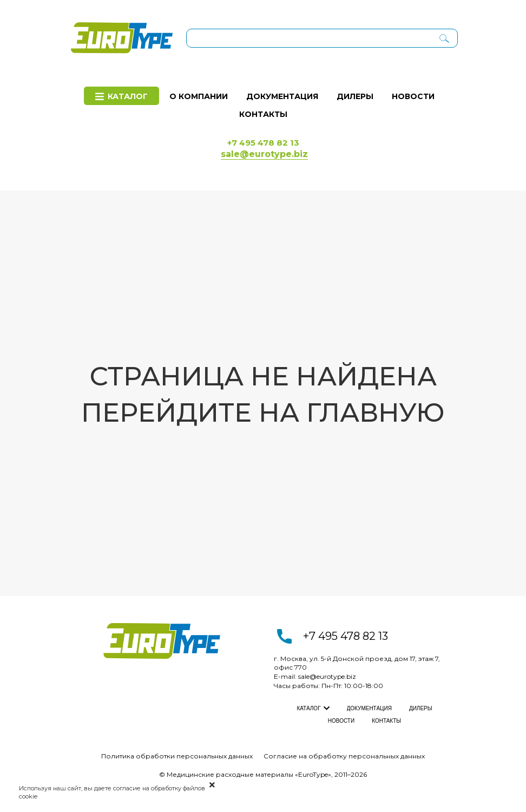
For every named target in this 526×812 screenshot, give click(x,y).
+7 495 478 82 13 (346, 636)
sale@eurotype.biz (327, 676)
